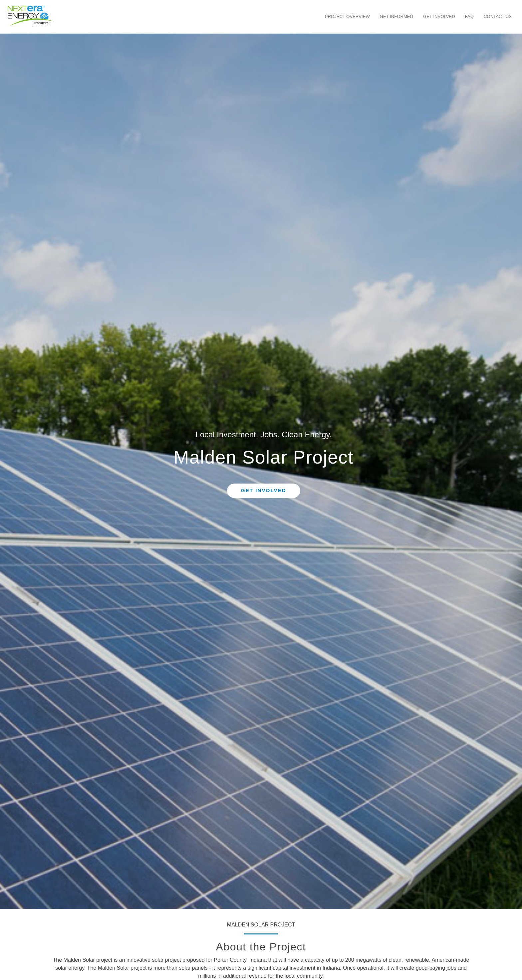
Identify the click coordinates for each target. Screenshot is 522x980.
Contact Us (498, 16)
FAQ (469, 16)
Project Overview (347, 16)
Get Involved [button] (264, 491)
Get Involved (439, 16)
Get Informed (396, 16)
